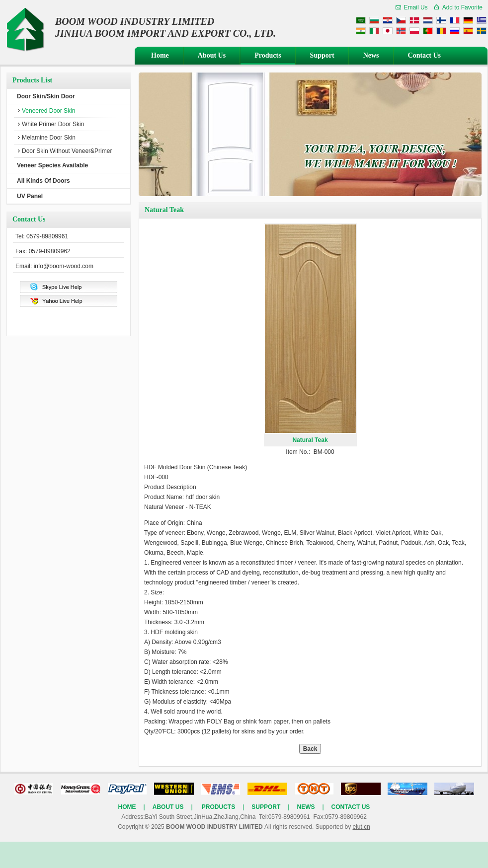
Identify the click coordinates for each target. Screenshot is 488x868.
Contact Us (425, 55)
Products (268, 55)
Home (160, 55)
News (371, 55)
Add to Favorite (462, 7)
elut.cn (361, 827)
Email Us (416, 7)
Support (322, 55)
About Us (212, 55)
